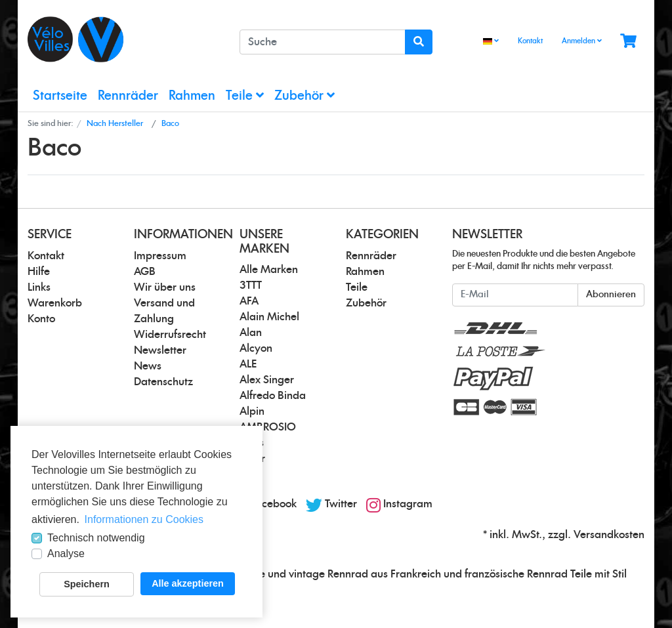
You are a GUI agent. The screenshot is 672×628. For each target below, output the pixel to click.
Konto (41, 319)
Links (39, 287)
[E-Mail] (515, 295)
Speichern (87, 584)
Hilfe (39, 272)
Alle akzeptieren (188, 583)
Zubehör (304, 95)
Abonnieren (611, 295)
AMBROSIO (268, 427)
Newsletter (160, 350)
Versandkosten (609, 535)
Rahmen (192, 96)
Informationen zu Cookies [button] (144, 519)
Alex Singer (267, 380)
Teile (245, 95)
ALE (248, 364)
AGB (145, 272)
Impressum (160, 256)
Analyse (66, 554)
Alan (251, 333)
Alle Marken (269, 270)
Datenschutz (163, 382)
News (148, 366)
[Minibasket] (628, 42)
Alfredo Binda (273, 396)
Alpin (252, 411)
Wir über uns (165, 287)
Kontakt (530, 41)
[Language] (491, 42)
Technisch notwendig (96, 538)
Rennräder (128, 96)
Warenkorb (55, 303)
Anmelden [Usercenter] (582, 41)
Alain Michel (269, 317)
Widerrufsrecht (170, 335)
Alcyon (256, 348)
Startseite (60, 96)
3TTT (251, 285)
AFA (249, 301)
